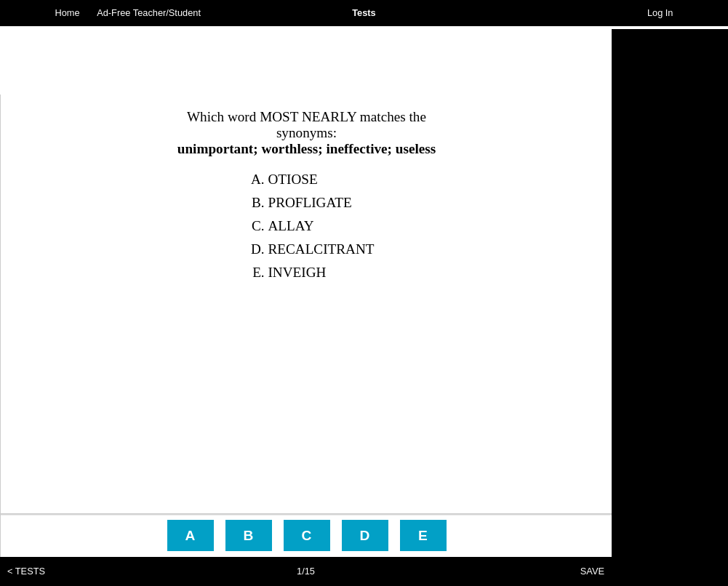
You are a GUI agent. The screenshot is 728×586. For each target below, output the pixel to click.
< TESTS (26, 571)
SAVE (592, 571)
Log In (660, 13)
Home (68, 13)
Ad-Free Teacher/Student (149, 13)
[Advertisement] (670, 247)
